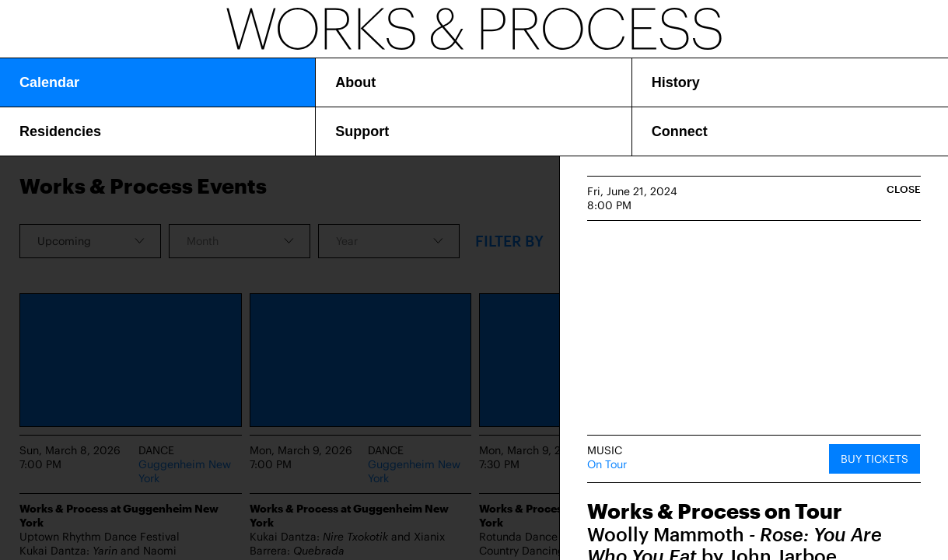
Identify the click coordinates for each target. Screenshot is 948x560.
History (676, 82)
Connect (680, 131)
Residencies (60, 131)
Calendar (49, 82)
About (355, 82)
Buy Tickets (875, 458)
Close (904, 189)
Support (362, 131)
